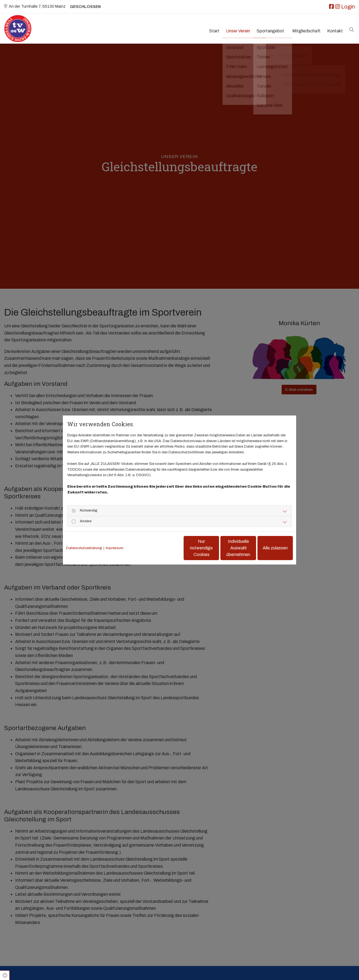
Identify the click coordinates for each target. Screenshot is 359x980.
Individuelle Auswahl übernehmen (215, 548)
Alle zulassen (267, 548)
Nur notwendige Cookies (163, 548)
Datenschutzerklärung (84, 548)
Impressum (115, 548)
